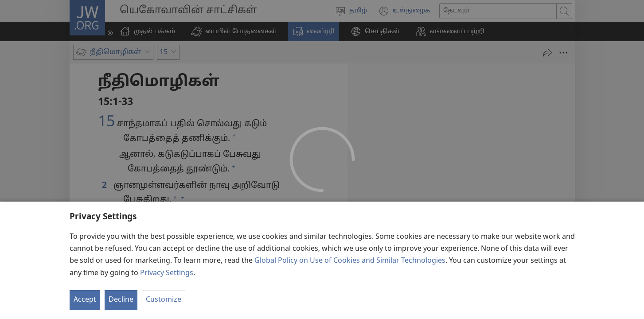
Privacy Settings (167, 301)
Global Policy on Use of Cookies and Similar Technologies (350, 289)
